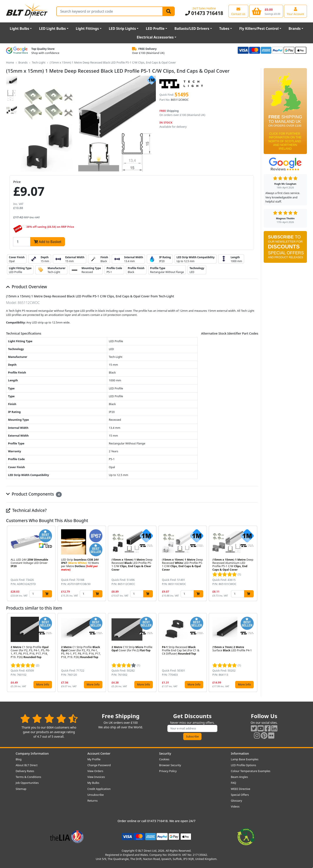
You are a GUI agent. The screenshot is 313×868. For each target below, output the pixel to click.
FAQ (233, 783)
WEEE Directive (241, 789)
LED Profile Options (243, 765)
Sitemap (21, 789)
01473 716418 (204, 13)
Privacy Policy (168, 771)
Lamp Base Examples (245, 759)
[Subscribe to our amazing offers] (192, 728)
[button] (255, 563)
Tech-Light (39, 62)
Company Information (32, 753)
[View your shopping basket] (266, 11)
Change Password (99, 765)
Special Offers (240, 795)
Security (165, 753)
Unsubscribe (96, 795)
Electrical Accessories (155, 37)
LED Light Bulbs (52, 28)
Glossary (236, 801)
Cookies (164, 759)
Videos (235, 806)
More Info (43, 684)
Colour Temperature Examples (251, 771)
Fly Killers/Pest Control (259, 28)
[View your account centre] (295, 11)
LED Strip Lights (122, 28)
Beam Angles (239, 777)
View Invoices (96, 777)
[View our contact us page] (238, 11)
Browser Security (170, 765)
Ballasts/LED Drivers (192, 28)
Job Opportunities (27, 783)
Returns (92, 801)
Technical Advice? (26, 510)
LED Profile (155, 28)
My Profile (94, 759)
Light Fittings (87, 28)
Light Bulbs (19, 28)
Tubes (224, 28)
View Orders (95, 771)
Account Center (99, 753)
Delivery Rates (25, 771)
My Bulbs (93, 783)
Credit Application (99, 789)
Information (240, 753)
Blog (19, 759)
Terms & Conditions (28, 777)
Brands (295, 28)
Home (10, 62)
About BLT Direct (27, 765)
